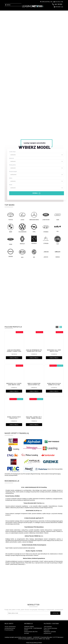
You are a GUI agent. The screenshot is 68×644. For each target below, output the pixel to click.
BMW (11, 228)
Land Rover (46, 216)
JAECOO (46, 253)
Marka (37, 180)
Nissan (11, 253)
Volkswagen (22, 228)
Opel (34, 228)
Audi (58, 216)
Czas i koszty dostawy (50, 628)
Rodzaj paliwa (37, 167)
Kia (58, 228)
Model (37, 187)
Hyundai (46, 228)
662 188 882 (46, 639)
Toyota (11, 216)
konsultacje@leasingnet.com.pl (30, 639)
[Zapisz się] (55, 613)
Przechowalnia (9, 630)
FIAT (58, 240)
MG (34, 253)
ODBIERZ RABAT (29, 627)
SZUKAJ (36, 193)
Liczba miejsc (37, 154)
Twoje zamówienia (10, 627)
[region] (34, 73)
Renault (22, 240)
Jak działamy (48, 627)
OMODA (58, 253)
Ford (11, 240)
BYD (22, 253)
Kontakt (27, 633)
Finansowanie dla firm (31, 632)
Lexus (22, 216)
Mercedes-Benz (34, 216)
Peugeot (34, 240)
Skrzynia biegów (37, 174)
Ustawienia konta (10, 628)
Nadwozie (37, 160)
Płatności (47, 630)
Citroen (46, 240)
